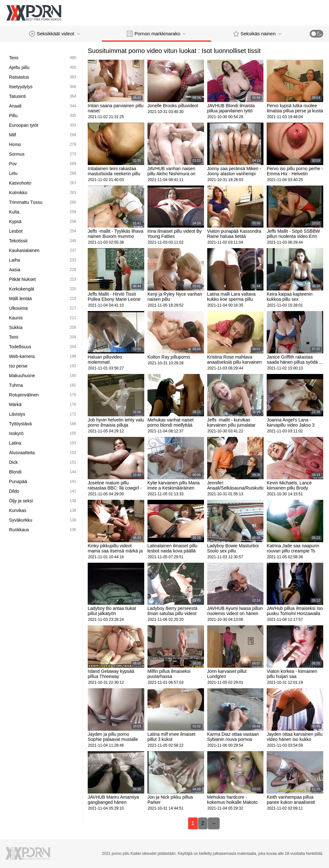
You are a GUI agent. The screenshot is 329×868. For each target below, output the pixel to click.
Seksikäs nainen (257, 34)
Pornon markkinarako (156, 34)
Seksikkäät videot (55, 34)
